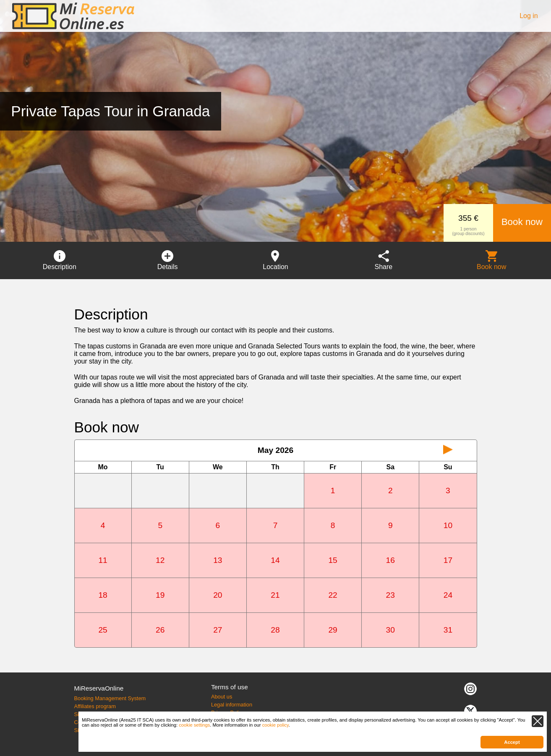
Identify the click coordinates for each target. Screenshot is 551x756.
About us (222, 697)
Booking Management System (110, 698)
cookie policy (275, 725)
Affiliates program (95, 706)
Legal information (232, 705)
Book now (522, 222)
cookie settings (194, 725)
